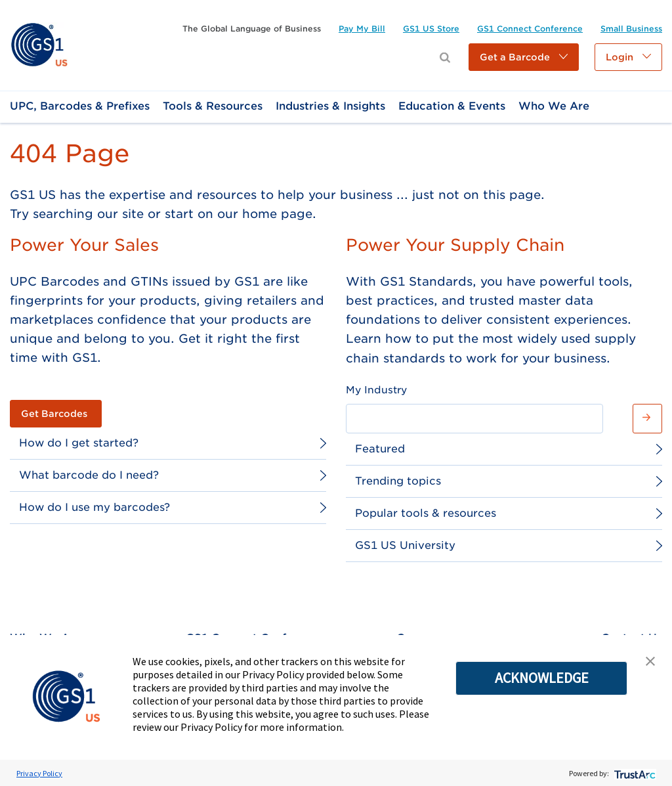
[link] (39, 44)
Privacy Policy (39, 773)
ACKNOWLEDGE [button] (542, 678)
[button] (524, 57)
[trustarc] (634, 773)
